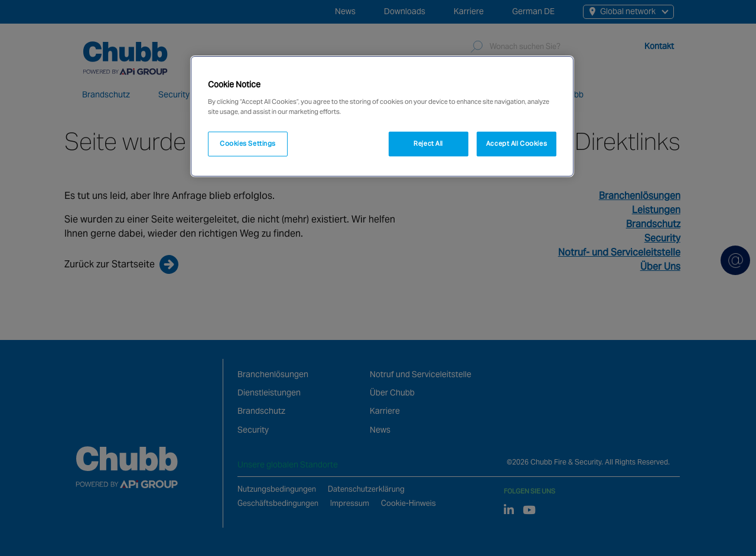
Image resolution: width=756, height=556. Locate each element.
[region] (382, 116)
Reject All (428, 143)
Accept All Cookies (517, 143)
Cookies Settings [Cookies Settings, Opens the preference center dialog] (248, 143)
